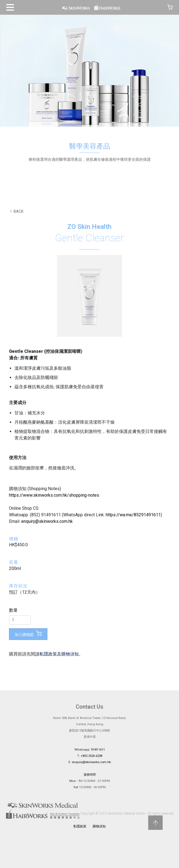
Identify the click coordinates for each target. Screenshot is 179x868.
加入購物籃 (28, 634)
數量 (13, 610)
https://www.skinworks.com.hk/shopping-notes (54, 495)
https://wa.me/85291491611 (133, 515)
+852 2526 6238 (91, 756)
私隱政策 (48, 654)
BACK (16, 211)
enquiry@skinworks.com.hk (47, 521)
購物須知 (70, 654)
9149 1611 (98, 750)
